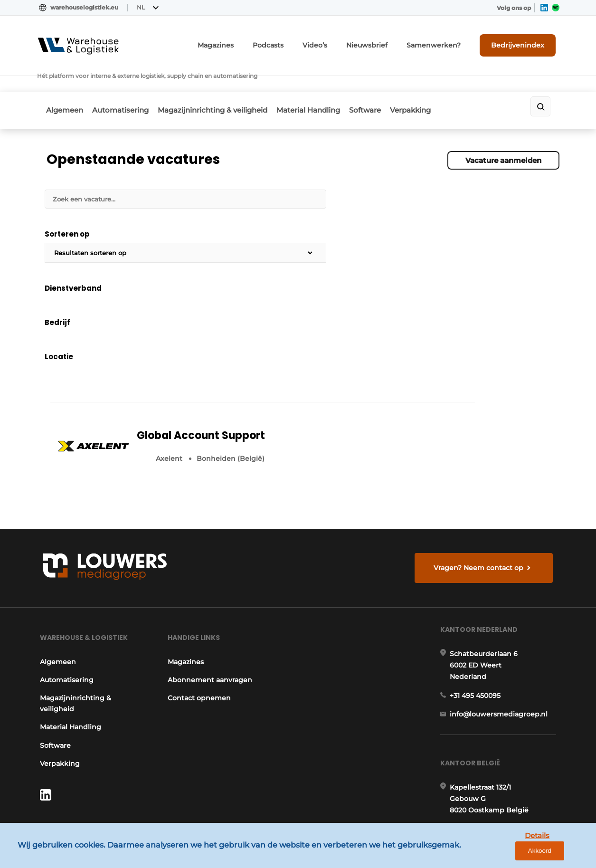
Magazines (253, 42)
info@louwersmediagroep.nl (502, 594)
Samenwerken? (448, 42)
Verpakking (442, 84)
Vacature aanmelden (503, 129)
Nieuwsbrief (389, 42)
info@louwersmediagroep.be (503, 736)
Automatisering (127, 84)
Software (390, 84)
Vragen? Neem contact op (481, 428)
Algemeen (65, 84)
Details (516, 853)
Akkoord (561, 854)
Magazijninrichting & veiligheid (225, 84)
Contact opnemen (199, 569)
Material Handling (327, 84)
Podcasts (300, 42)
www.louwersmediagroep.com (506, 785)
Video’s (343, 42)
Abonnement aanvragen (210, 551)
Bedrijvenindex (524, 41)
